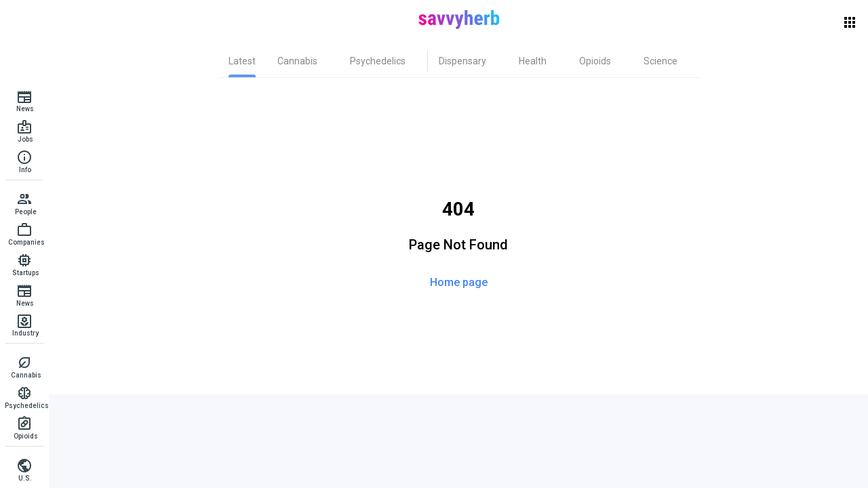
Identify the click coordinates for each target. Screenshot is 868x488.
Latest (242, 61)
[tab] (242, 61)
